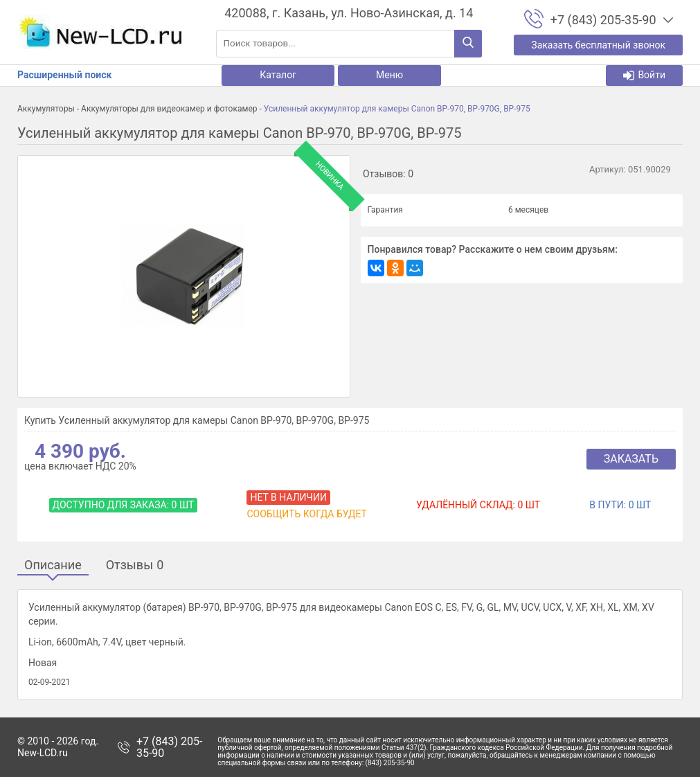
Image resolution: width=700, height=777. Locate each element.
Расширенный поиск (64, 75)
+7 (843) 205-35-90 (169, 748)
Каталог (278, 75)
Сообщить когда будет (306, 514)
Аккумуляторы (46, 109)
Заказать (631, 459)
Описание (53, 565)
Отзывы (135, 565)
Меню (389, 75)
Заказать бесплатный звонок (598, 45)
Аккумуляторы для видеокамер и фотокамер (169, 109)
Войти (644, 75)
